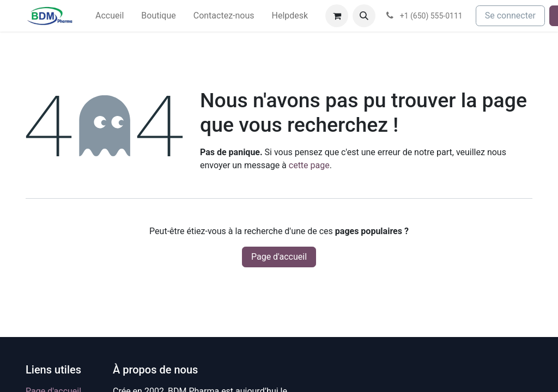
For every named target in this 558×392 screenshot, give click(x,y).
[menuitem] (110, 16)
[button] (364, 16)
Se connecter (510, 16)
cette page (309, 165)
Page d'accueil (279, 257)
